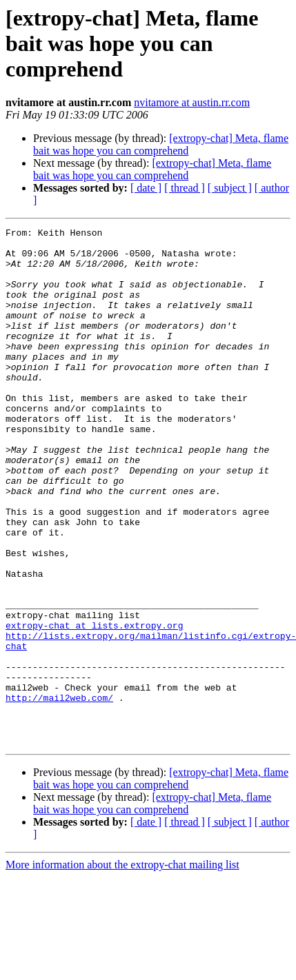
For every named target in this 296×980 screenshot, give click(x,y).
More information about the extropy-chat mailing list (122, 968)
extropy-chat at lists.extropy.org (94, 706)
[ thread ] (185, 188)
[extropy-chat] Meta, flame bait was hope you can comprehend (161, 144)
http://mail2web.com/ (59, 793)
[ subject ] (230, 188)
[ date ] (146, 188)
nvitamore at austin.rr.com (192, 102)
